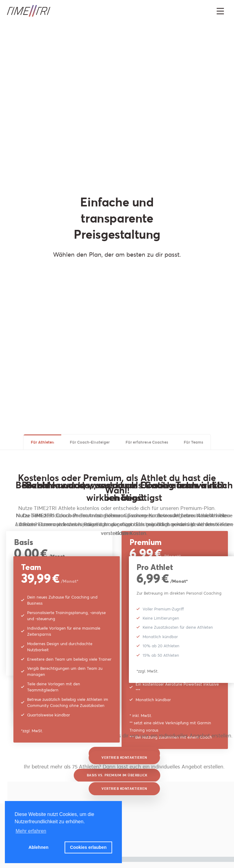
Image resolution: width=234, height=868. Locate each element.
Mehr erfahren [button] (31, 831)
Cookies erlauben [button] (88, 847)
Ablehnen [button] (38, 847)
